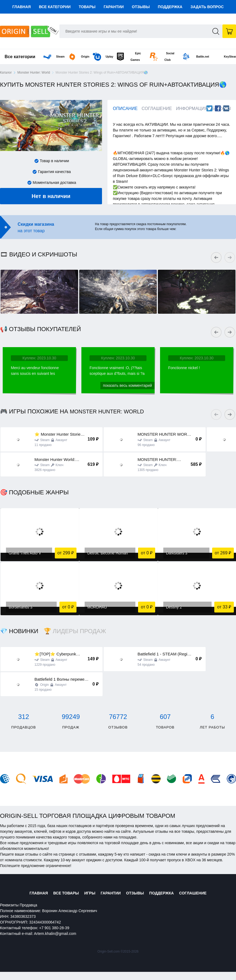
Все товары (60, 893)
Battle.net (194, 57)
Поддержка (170, 7)
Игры (87, 893)
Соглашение (157, 109)
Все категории (55, 7)
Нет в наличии (51, 196)
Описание (125, 109)
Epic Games (126, 57)
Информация (192, 109)
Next (231, 255)
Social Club (158, 57)
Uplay (94, 57)
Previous (217, 255)
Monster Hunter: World (34, 73)
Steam (31, 57)
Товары (87, 7)
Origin (63, 57)
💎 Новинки (19, 631)
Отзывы (141, 7)
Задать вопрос (207, 7)
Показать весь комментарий (127, 385)
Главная (21, 7)
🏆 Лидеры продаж (75, 631)
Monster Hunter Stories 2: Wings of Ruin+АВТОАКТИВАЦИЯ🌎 (102, 73)
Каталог (6, 73)
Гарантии (114, 7)
